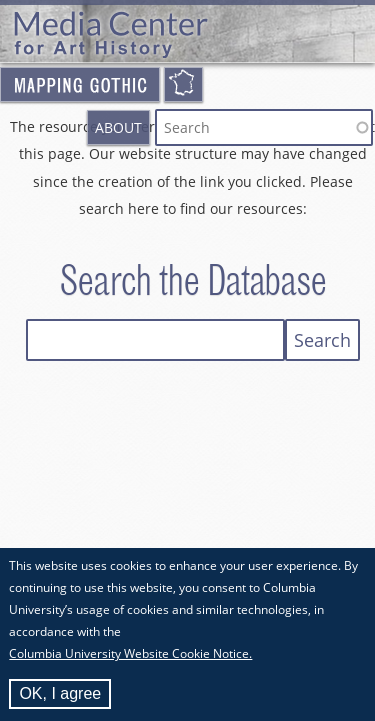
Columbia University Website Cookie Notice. (130, 658)
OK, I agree (60, 698)
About (118, 127)
